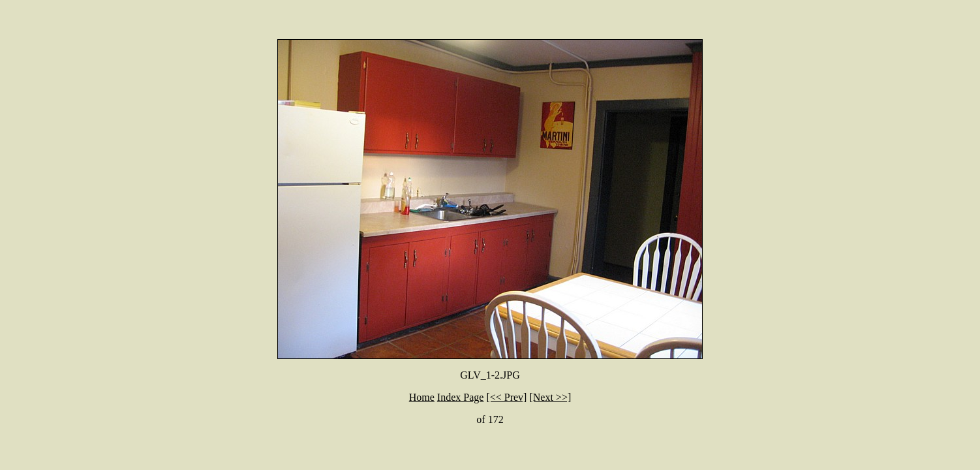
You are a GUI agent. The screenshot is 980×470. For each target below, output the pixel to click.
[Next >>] (550, 397)
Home (422, 397)
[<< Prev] (506, 397)
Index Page (461, 397)
